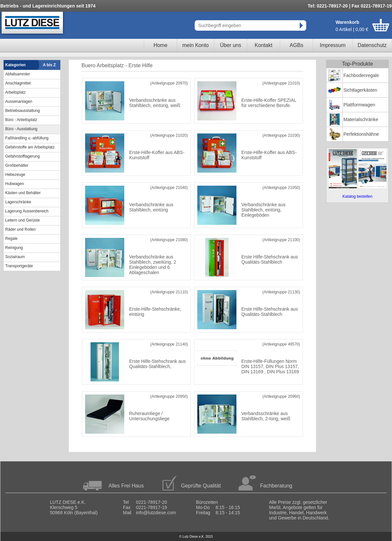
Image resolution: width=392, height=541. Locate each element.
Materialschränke (361, 119)
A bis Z (50, 65)
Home (161, 45)
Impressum (332, 45)
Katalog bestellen (357, 196)
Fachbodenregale (361, 75)
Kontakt (264, 45)
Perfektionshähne (361, 134)
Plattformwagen (359, 105)
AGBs (296, 45)
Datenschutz (372, 45)
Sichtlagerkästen (360, 90)
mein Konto (196, 45)
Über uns (231, 45)
